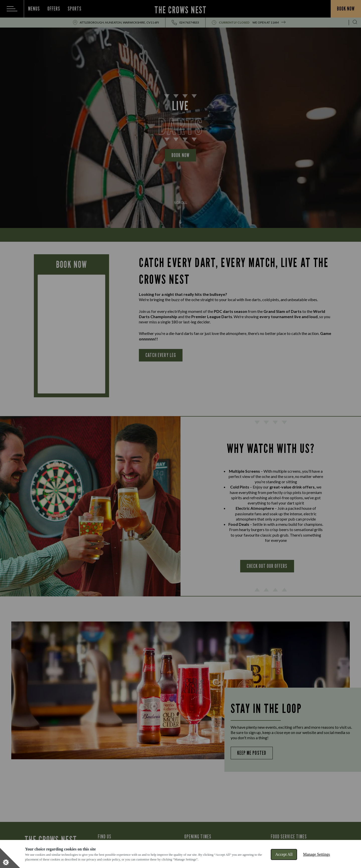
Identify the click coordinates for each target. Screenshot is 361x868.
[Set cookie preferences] (10, 858)
